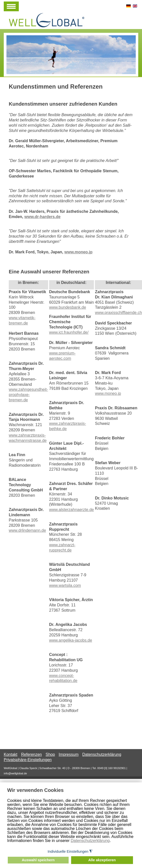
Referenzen (31, 754)
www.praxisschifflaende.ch (118, 313)
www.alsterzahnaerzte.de (72, 510)
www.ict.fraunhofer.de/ (69, 332)
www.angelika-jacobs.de (71, 640)
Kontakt (11, 754)
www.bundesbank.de (68, 307)
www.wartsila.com (65, 585)
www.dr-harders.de (42, 217)
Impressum (68, 754)
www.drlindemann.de (27, 530)
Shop (50, 754)
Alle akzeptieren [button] (102, 860)
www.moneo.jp (78, 252)
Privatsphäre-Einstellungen (28, 760)
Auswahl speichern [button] (38, 860)
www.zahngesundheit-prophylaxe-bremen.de (28, 395)
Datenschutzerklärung (90, 841)
